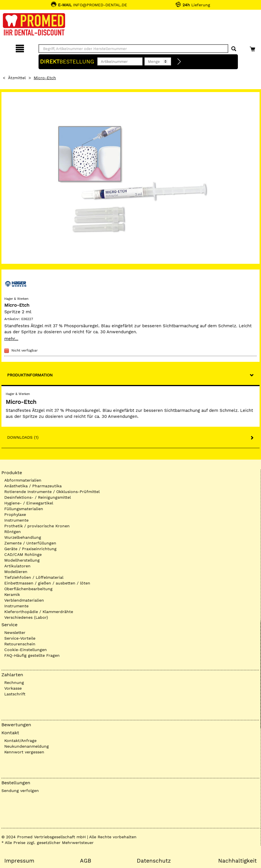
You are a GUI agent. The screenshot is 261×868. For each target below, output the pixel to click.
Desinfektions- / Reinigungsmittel (38, 497)
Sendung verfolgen (20, 791)
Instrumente (16, 520)
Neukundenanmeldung (27, 746)
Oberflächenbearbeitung (28, 589)
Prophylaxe (15, 514)
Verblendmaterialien (24, 600)
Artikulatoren (17, 566)
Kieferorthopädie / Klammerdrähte (39, 612)
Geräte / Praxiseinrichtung (30, 549)
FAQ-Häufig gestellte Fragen (32, 655)
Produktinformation (30, 375)
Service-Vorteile (20, 638)
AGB (86, 861)
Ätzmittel (17, 78)
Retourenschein (20, 644)
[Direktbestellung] (179, 62)
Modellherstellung (22, 560)
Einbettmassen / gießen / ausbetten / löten (47, 583)
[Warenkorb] (253, 48)
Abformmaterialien (23, 480)
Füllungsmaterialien (24, 509)
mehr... (11, 339)
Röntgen (13, 532)
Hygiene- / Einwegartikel (29, 503)
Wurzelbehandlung (23, 537)
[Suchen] (234, 49)
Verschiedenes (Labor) (26, 617)
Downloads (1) (23, 437)
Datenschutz (154, 861)
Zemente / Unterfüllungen (30, 543)
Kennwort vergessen (24, 752)
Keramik (12, 594)
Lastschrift (15, 694)
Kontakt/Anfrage (20, 741)
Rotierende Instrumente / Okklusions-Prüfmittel (52, 492)
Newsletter (15, 632)
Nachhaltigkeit (237, 861)
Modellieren (16, 572)
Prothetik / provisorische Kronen (37, 526)
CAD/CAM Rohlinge (23, 554)
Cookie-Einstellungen (26, 650)
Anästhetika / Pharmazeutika (33, 486)
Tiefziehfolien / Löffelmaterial (34, 577)
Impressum (19, 861)
